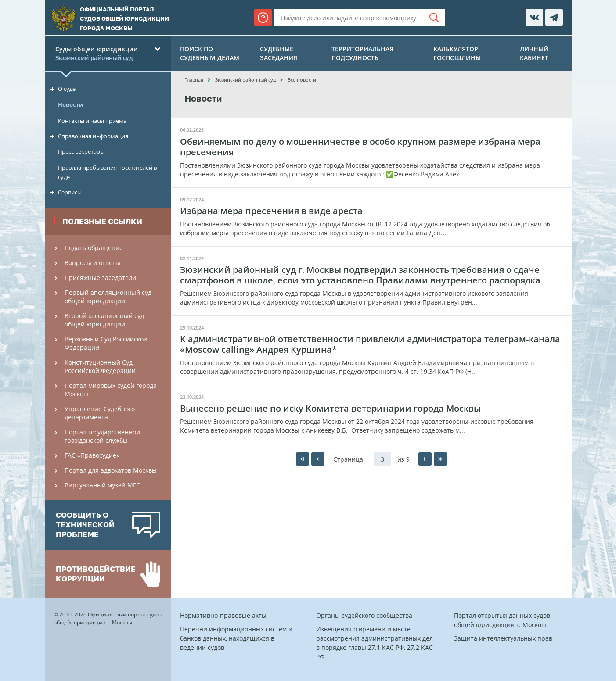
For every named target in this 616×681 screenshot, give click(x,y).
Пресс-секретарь (81, 151)
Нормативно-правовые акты (223, 615)
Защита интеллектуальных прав (503, 638)
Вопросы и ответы (92, 263)
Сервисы (70, 192)
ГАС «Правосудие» (92, 455)
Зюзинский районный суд (245, 80)
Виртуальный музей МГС (102, 485)
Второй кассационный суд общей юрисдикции (104, 320)
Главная (194, 80)
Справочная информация (93, 136)
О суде (67, 89)
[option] (108, 525)
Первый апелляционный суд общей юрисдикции (108, 297)
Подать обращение (94, 248)
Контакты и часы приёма (92, 121)
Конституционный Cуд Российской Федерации (100, 366)
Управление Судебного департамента (100, 413)
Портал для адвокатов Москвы (111, 470)
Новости (70, 104)
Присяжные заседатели (100, 278)
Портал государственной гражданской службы (102, 436)
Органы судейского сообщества (364, 615)
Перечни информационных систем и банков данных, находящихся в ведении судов (236, 638)
